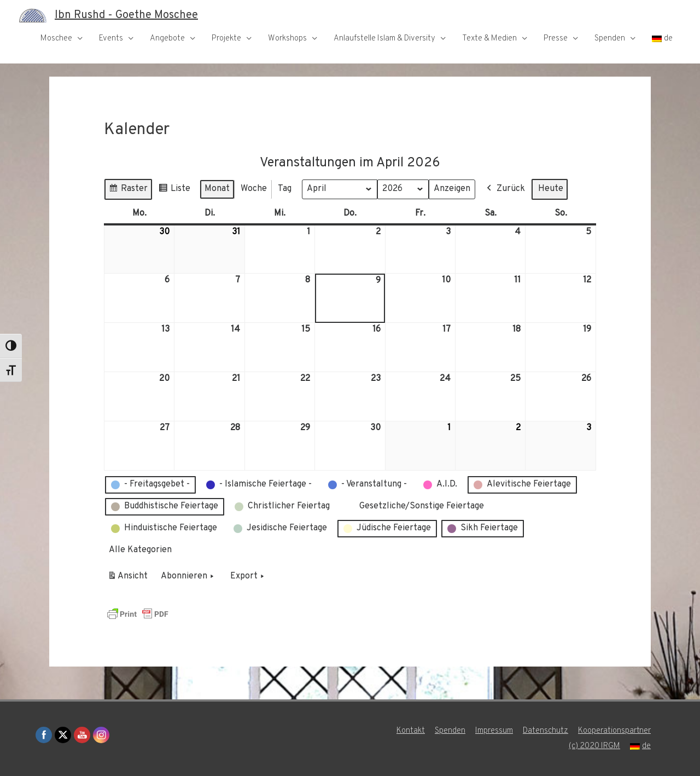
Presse (556, 39)
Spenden (610, 39)
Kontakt (411, 731)
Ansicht (129, 578)
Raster (128, 190)
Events (111, 39)
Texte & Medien (489, 39)
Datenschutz (546, 731)
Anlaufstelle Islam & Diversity (384, 39)
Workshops (287, 39)
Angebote (167, 39)
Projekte (226, 39)
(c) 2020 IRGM (594, 746)
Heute (551, 188)
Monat (217, 188)
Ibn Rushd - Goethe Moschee (126, 15)
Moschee (56, 39)
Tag (285, 188)
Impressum (494, 731)
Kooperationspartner (614, 731)
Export (248, 576)
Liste (174, 190)
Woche (254, 188)
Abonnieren (188, 576)
